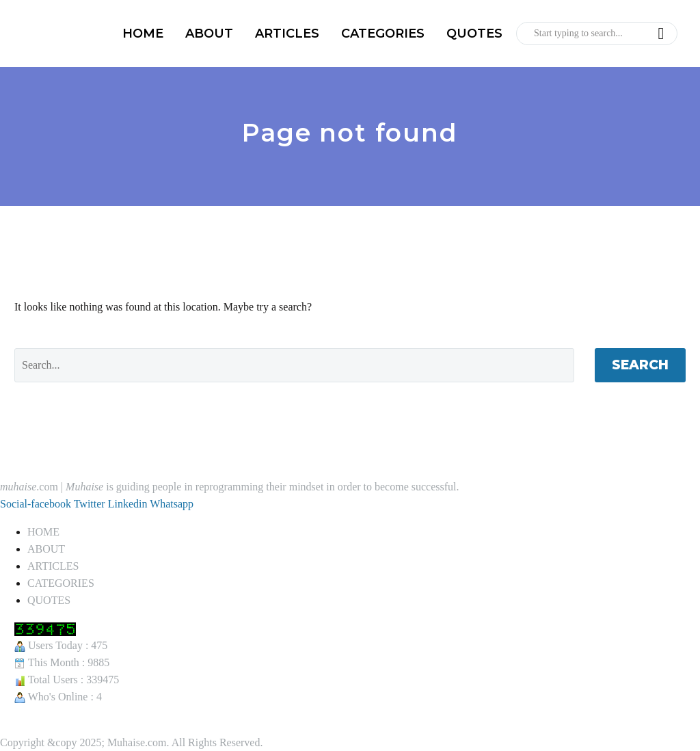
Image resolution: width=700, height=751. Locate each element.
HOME (143, 34)
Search (640, 365)
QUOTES (474, 34)
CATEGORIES (383, 34)
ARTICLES (287, 34)
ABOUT (209, 34)
